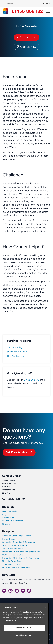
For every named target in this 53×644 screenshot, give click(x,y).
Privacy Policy (8, 539)
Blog (4, 515)
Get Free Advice (16, 452)
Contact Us (27, 37)
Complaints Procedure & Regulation (18, 542)
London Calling (15, 347)
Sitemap (6, 524)
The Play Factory (15, 356)
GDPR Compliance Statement (16, 545)
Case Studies (8, 518)
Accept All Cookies (24, 628)
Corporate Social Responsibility (16, 536)
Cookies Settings (24, 635)
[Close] (45, 607)
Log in (48, 4)
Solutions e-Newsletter (13, 521)
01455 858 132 (27, 11)
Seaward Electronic (17, 352)
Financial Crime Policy (12, 561)
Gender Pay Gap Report (13, 549)
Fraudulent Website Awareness (16, 568)
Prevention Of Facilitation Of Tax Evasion (21, 558)
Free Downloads (9, 511)
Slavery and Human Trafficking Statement (21, 552)
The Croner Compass (12, 565)
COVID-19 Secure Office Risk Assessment (21, 555)
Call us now (26, 47)
